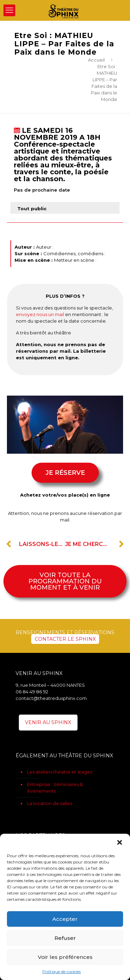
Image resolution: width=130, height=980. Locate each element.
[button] (120, 842)
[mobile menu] (9, 10)
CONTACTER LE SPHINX (65, 639)
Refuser (65, 938)
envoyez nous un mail (40, 314)
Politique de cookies (62, 972)
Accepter (65, 919)
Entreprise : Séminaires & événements (55, 788)
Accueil (96, 60)
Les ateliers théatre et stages (60, 772)
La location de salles (50, 803)
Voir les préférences (65, 957)
